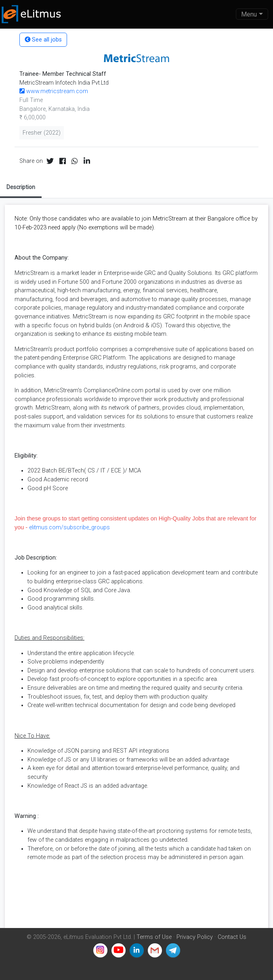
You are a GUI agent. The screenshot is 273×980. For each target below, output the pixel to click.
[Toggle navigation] (252, 14)
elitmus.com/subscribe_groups (69, 527)
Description (21, 187)
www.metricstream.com (54, 91)
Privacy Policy (195, 937)
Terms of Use (154, 937)
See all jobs (43, 40)
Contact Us (232, 937)
